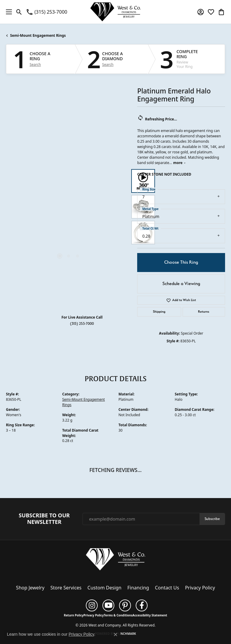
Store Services (66, 588)
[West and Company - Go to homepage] (115, 560)
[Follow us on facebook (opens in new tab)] (142, 605)
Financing (138, 588)
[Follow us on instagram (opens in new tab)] (92, 605)
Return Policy (74, 615)
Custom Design (105, 588)
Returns (204, 312)
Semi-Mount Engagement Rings (38, 35)
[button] (19, 12)
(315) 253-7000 (82, 323)
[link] (46, 12)
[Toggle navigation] (7, 12)
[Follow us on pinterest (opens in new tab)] (125, 605)
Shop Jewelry (30, 588)
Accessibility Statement (150, 615)
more (179, 163)
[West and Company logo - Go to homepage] (115, 12)
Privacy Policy (200, 588)
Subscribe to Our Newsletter (44, 519)
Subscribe (212, 519)
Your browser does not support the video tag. (69, 166)
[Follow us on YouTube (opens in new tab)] (108, 605)
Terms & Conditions (118, 615)
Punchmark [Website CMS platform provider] (126, 634)
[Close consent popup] (115, 635)
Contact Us (167, 588)
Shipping (159, 312)
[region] (69, 207)
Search (35, 65)
